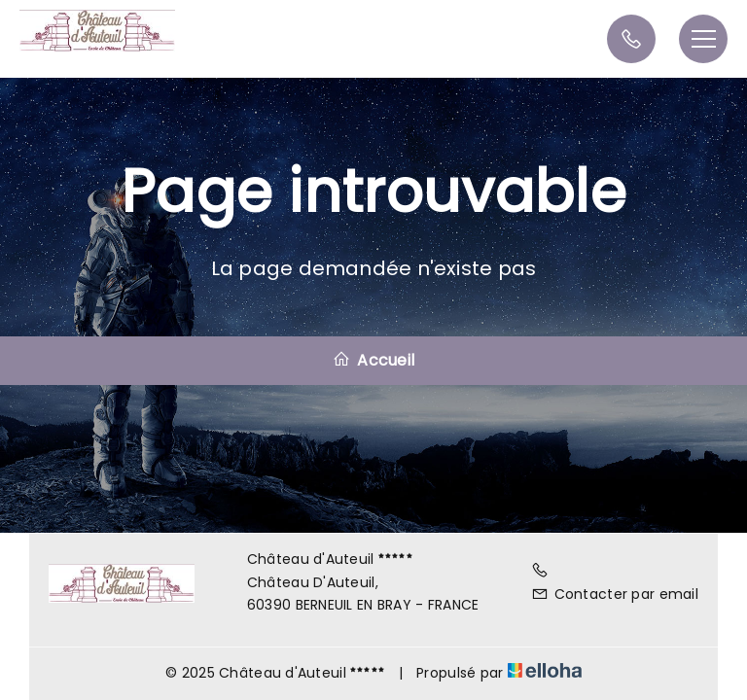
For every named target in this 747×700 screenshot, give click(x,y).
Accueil (373, 360)
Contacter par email (615, 594)
